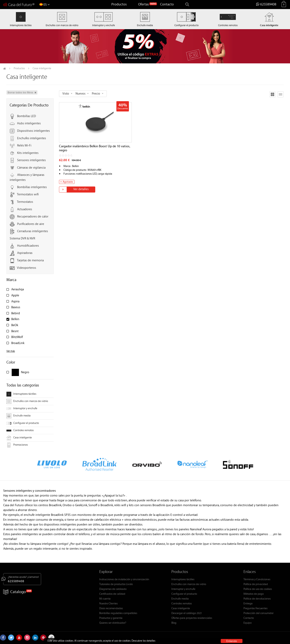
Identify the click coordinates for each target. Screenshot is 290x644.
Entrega (248, 604)
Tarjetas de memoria (30, 261)
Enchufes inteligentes (32, 139)
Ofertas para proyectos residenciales (192, 618)
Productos (119, 5)
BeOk (15, 325)
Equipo (248, 623)
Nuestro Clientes (108, 604)
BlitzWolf (17, 337)
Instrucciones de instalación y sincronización (124, 580)
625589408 (266, 5)
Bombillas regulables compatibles (118, 613)
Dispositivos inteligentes (33, 131)
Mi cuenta (105, 599)
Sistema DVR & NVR (22, 239)
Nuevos (80, 94)
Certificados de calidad (112, 594)
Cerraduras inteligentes (33, 232)
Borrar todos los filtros (22, 92)
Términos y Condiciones (257, 580)
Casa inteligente (19, 438)
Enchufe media (19, 416)
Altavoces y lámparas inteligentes (27, 178)
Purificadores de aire (31, 224)
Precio (96, 94)
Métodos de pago (254, 594)
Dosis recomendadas (111, 609)
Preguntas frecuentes (255, 609)
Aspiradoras (25, 253)
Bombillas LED (26, 116)
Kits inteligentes (28, 153)
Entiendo (232, 641)
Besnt (15, 331)
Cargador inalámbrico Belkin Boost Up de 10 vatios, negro (95, 149)
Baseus (16, 308)
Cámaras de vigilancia (31, 168)
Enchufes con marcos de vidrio (27, 401)
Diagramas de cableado (113, 589)
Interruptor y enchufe (22, 409)
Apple (15, 296)
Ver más (11, 351)
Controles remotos (20, 431)
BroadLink (18, 343)
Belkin (15, 319)
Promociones (17, 445)
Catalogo (14, 592)
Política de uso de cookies (258, 589)
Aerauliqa (18, 290)
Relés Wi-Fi (24, 146)
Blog (174, 623)
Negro (25, 372)
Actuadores (25, 210)
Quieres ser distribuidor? (113, 623)
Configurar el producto (23, 423)
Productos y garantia (111, 618)
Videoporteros (26, 268)
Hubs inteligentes (29, 124)
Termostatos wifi (28, 195)
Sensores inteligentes (31, 161)
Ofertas (143, 5)
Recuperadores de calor (33, 217)
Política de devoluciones (257, 599)
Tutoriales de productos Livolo (116, 584)
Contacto (167, 5)
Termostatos (25, 202)
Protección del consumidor (258, 613)
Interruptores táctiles (21, 394)
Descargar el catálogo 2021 (187, 613)
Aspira (15, 302)
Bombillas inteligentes (32, 187)
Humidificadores (28, 246)
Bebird (16, 314)
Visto (66, 94)
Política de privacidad (256, 584)
